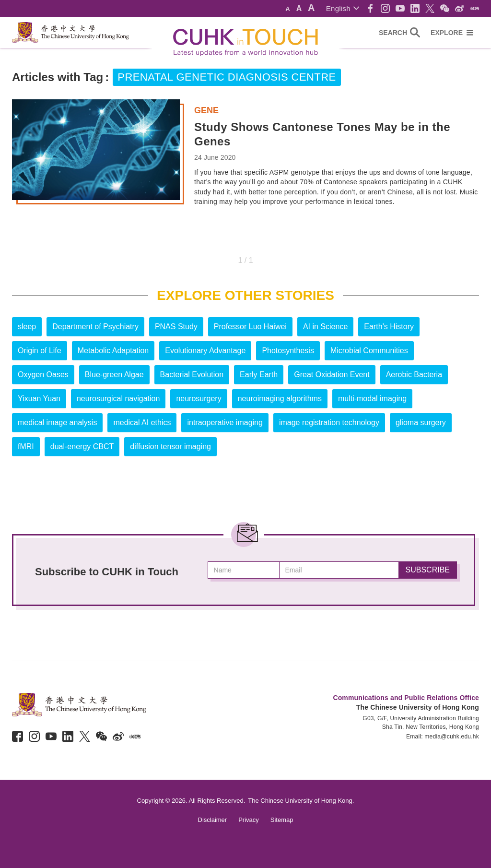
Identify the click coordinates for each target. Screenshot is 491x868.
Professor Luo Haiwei (250, 327)
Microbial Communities (369, 351)
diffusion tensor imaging (170, 446)
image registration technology (329, 422)
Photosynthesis (288, 351)
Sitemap (282, 820)
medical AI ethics (142, 422)
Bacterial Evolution (192, 375)
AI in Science (325, 327)
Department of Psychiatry (95, 327)
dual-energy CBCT (82, 446)
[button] (343, 8)
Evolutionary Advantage (205, 351)
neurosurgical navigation (118, 398)
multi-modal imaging (372, 398)
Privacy (249, 820)
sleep (27, 327)
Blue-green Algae (114, 375)
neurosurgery (199, 398)
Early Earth (259, 375)
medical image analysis (57, 422)
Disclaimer (213, 820)
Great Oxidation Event (332, 375)
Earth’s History (389, 327)
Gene (206, 110)
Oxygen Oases (43, 375)
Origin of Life (40, 351)
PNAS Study (176, 327)
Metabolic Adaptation (113, 351)
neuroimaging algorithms (280, 398)
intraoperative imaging (225, 422)
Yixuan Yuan (39, 398)
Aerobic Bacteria (414, 375)
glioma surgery (421, 422)
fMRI (26, 446)
